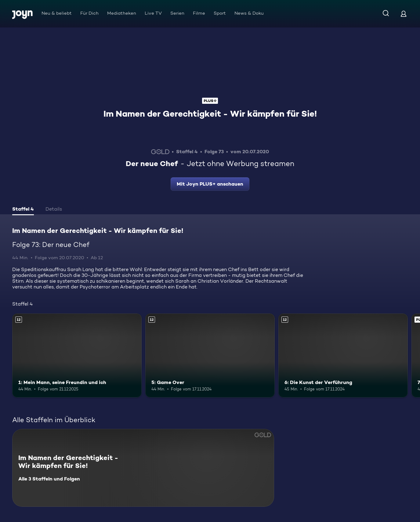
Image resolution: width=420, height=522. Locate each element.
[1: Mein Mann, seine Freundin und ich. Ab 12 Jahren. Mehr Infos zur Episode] (77, 356)
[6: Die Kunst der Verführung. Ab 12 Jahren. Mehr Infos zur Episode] (343, 356)
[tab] (23, 210)
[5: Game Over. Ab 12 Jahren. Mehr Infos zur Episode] (210, 356)
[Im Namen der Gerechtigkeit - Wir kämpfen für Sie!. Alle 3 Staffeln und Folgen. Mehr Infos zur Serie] (143, 468)
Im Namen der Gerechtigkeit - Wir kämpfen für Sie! (210, 114)
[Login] (404, 14)
